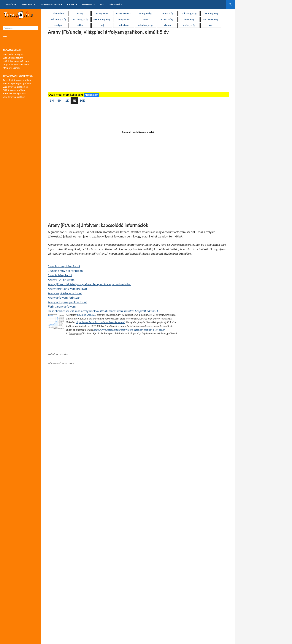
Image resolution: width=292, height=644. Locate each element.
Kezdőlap (11, 4)
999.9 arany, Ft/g (102, 19)
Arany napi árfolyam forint (65, 293)
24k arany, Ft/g (58, 19)
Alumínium (58, 13)
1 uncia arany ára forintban (65, 271)
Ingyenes (87, 4)
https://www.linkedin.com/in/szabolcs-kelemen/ (100, 322)
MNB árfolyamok (11, 68)
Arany (80, 13)
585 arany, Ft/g (80, 19)
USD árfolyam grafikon (14, 97)
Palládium (124, 25)
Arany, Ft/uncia (124, 13)
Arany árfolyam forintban (64, 297)
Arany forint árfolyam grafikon (67, 288)
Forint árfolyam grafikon (15, 93)
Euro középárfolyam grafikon (17, 83)
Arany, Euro (102, 13)
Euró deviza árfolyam (13, 54)
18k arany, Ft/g (211, 13)
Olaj (102, 25)
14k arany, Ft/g (189, 13)
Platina (167, 25)
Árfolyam (27, 4)
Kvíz (102, 4)
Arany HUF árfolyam (61, 280)
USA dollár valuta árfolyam (16, 61)
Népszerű (115, 4)
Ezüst (146, 19)
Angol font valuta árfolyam (16, 64)
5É (74, 100)
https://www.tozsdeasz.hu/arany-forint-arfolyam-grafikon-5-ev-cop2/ (129, 330)
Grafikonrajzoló (50, 4)
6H (60, 100)
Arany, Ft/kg (145, 13)
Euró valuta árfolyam (13, 58)
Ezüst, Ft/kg (167, 19)
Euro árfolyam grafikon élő (16, 87)
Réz (211, 25)
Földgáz (58, 25)
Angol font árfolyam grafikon (17, 80)
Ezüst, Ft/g (189, 19)
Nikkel (80, 25)
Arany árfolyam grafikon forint (67, 302)
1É (67, 100)
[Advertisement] (138, 64)
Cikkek (71, 4)
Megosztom (91, 95)
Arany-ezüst (124, 19)
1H (52, 100)
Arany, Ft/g (167, 13)
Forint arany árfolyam (62, 306)
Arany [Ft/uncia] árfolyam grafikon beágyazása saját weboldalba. (89, 284)
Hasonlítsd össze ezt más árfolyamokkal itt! (103, 311)
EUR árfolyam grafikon (14, 90)
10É (82, 100)
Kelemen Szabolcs (86, 315)
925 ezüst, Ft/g (211, 19)
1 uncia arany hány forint (64, 266)
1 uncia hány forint (60, 275)
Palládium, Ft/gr (146, 25)
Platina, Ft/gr (189, 25)
